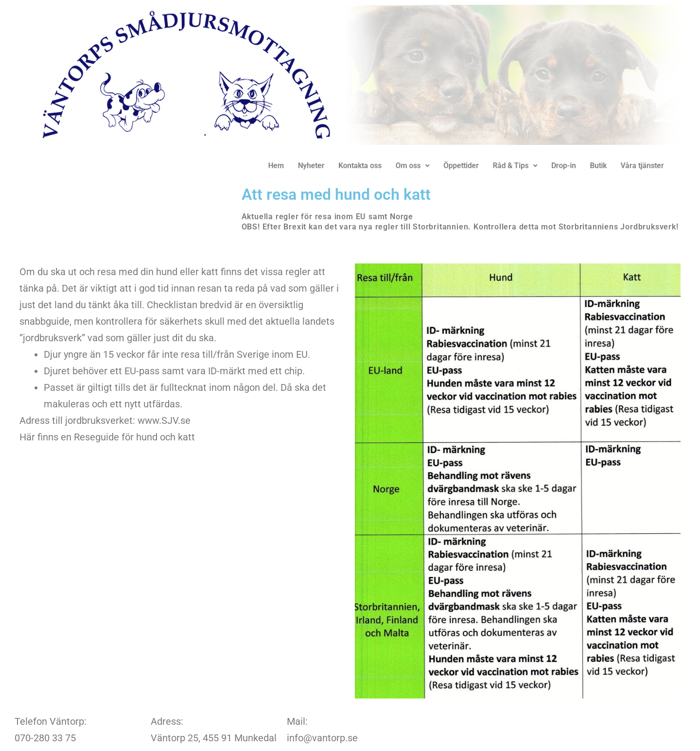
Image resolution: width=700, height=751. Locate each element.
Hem (281, 166)
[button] (408, 166)
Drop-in (549, 166)
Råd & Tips (504, 166)
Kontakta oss (359, 166)
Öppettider (454, 166)
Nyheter (314, 166)
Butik (581, 166)
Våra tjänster (622, 166)
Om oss (408, 166)
